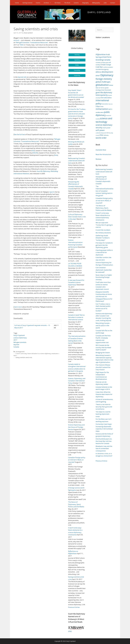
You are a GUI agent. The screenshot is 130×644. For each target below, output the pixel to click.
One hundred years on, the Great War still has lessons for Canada (104, 441)
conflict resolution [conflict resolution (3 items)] (108, 67)
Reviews (98, 159)
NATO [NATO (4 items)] (110, 109)
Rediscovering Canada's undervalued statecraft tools (104, 172)
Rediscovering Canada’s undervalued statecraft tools (77, 161)
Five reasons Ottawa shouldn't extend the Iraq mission (103, 367)
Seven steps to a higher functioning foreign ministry (104, 277)
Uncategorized (20, 352)
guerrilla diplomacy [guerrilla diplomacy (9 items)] (104, 92)
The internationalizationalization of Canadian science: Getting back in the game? (104, 191)
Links (105, 3)
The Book (67, 3)
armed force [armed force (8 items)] (106, 57)
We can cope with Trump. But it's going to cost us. (104, 225)
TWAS (21, 45)
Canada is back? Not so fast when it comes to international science (76, 317)
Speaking (77, 60)
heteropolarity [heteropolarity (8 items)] (102, 95)
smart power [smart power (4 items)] (106, 128)
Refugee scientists (20, 342)
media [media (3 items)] (102, 106)
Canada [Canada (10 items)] (107, 60)
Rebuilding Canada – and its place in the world (103, 325)
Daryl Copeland (19, 335)
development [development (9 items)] (107, 72)
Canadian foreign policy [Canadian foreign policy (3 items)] (102, 62)
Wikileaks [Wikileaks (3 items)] (106, 135)
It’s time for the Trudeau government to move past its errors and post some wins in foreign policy (77, 114)
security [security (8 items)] (99, 128)
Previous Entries (74, 607)
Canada (16, 347)
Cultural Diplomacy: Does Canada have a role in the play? (77, 217)
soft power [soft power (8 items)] (100, 130)
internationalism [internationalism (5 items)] (106, 98)
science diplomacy (20, 338)
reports (52, 192)
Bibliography (96, 3)
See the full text (20, 134)
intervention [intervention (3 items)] (105, 104)
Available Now (101, 150)
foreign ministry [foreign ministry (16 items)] (104, 79)
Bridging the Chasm (103, 353)
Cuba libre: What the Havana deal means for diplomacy (104, 394)
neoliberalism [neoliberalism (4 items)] (100, 112)
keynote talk (22, 77)
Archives (48, 3)
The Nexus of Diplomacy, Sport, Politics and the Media (76, 504)
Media (77, 65)
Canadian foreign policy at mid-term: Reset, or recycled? (77, 460)
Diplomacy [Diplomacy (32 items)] (107, 75)
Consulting (77, 70)
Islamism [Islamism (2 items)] (111, 104)
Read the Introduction (103, 154)
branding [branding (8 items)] (99, 60)
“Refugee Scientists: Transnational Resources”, (32, 42)
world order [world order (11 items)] (101, 138)
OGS (33, 151)
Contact (113, 3)
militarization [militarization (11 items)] (102, 109)
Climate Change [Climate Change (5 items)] (106, 65)
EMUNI (35, 153)
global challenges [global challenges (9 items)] (103, 82)
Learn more (18, 307)
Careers (76, 3)
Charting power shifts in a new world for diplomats (104, 252)
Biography (85, 3)
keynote (16, 345)
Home (17, 3)
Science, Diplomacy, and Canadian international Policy (77, 381)
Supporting (77, 75)
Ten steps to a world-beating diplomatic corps (103, 414)
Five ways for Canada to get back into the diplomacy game (104, 245)
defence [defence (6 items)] (99, 72)
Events (38, 3)
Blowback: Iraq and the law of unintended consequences (104, 449)
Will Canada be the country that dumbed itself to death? (103, 347)
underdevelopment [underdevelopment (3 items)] (101, 133)
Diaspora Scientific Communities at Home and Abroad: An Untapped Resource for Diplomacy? (104, 296)
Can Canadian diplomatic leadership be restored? (104, 270)
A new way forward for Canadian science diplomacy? (76, 282)
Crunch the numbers (103, 230)
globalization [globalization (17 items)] (102, 85)
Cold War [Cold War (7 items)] (99, 67)
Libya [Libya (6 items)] (98, 106)
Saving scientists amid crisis (24, 357)
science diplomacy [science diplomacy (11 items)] (104, 125)
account (17, 40)
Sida (56, 155)
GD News (58, 3)
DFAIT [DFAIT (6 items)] (98, 76)
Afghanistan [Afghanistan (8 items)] (101, 54)
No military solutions (103, 233)
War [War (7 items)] (102, 135)
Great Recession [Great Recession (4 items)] (106, 90)
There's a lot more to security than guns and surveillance (104, 407)
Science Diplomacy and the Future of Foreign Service (76, 427)
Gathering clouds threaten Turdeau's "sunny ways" (103, 238)
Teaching (77, 55)
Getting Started (27, 3)
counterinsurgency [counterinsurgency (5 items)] (102, 69)
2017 (15, 340)
